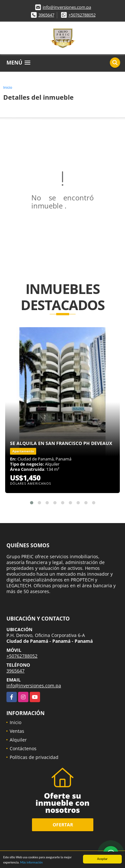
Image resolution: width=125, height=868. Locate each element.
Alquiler (18, 740)
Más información (31, 863)
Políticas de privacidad (34, 757)
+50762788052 (82, 15)
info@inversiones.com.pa (67, 7)
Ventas (17, 731)
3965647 (46, 15)
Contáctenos (23, 748)
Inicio (8, 87)
